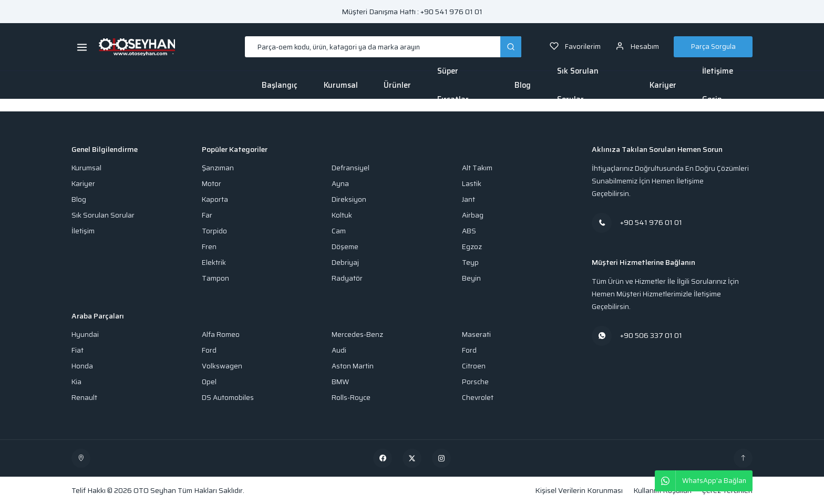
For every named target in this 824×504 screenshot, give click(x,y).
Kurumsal (341, 85)
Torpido (214, 231)
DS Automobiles (228, 398)
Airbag (473, 215)
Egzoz (472, 247)
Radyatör (347, 278)
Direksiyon (349, 199)
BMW (340, 382)
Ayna (340, 184)
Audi (339, 350)
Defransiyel (351, 168)
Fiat (78, 350)
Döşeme (345, 247)
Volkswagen (222, 366)
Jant (468, 199)
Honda (82, 366)
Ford (209, 350)
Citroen (474, 366)
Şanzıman (218, 168)
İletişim (83, 231)
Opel (209, 382)
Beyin (471, 278)
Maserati (476, 335)
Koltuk (342, 215)
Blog (523, 85)
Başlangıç (280, 85)
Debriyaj (345, 263)
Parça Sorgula (713, 47)
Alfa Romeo (221, 335)
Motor (212, 184)
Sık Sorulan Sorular (578, 85)
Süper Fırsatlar (453, 85)
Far (207, 215)
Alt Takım (477, 168)
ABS (469, 231)
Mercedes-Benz (357, 335)
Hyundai (85, 335)
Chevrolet (478, 398)
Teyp (470, 263)
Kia (76, 382)
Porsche (475, 382)
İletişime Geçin (718, 85)
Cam (339, 231)
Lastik (472, 184)
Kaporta (215, 199)
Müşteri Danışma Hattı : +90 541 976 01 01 (412, 12)
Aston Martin (353, 366)
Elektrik (214, 263)
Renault (84, 398)
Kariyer (663, 85)
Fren (209, 247)
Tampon (215, 278)
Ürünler (397, 85)
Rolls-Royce (351, 398)
